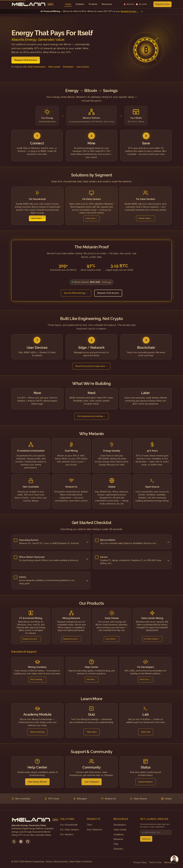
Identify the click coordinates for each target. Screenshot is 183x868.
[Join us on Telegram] (21, 841)
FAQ (116, 844)
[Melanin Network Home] (33, 4)
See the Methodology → (76, 293)
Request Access (162, 4)
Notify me (146, 839)
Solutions (80, 4)
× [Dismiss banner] (142, 11)
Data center (54, 67)
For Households (69, 824)
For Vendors (67, 834)
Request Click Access (26, 60)
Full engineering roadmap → (91, 416)
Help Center (120, 829)
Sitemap (168, 862)
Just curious (83, 67)
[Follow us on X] (14, 841)
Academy (119, 834)
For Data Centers (69, 829)
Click (89, 824)
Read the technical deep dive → (91, 366)
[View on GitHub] (28, 841)
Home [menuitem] (68, 4)
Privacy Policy (140, 862)
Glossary (118, 848)
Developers (120, 824)
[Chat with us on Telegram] (174, 859)
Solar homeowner (37, 67)
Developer (68, 67)
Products (93, 4)
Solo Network (94, 829)
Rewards (118, 839)
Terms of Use (155, 862)
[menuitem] (80, 4)
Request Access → (130, 11)
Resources (107, 4)
